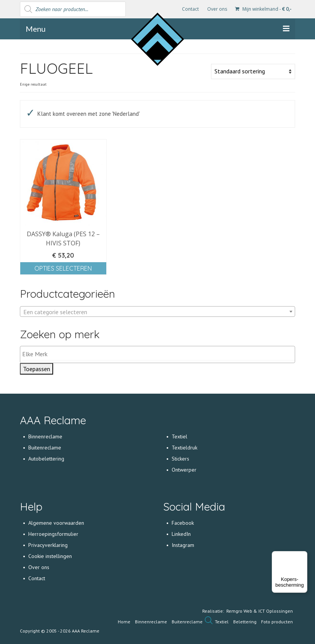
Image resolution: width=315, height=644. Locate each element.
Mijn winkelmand (263, 9)
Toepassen (37, 369)
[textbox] (157, 312)
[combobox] (157, 311)
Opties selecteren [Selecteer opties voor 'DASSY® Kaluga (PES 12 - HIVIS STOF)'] (63, 268)
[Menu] (303, 556)
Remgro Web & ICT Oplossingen (260, 611)
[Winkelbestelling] (253, 71)
